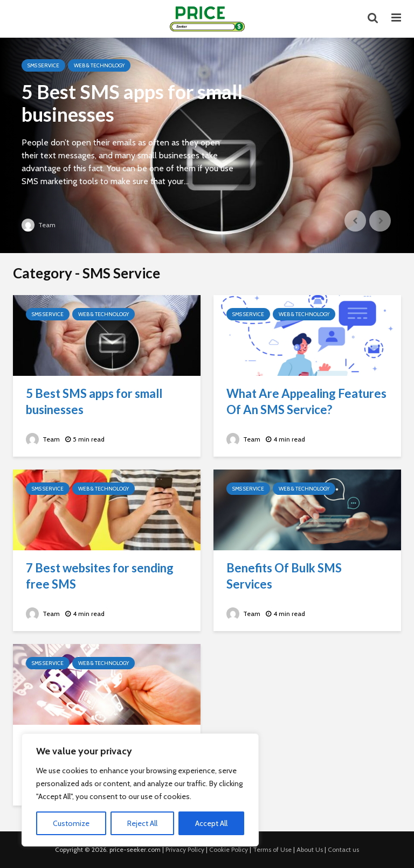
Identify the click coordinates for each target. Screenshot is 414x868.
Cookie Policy (229, 849)
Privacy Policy (185, 849)
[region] (140, 790)
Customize (71, 823)
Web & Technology (99, 65)
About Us (310, 849)
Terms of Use (272, 849)
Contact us (343, 849)
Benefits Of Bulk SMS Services (284, 576)
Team (39, 225)
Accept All (211, 823)
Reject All (142, 823)
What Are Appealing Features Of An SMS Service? (306, 401)
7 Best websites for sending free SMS (100, 576)
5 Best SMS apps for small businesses (132, 103)
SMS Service (43, 65)
